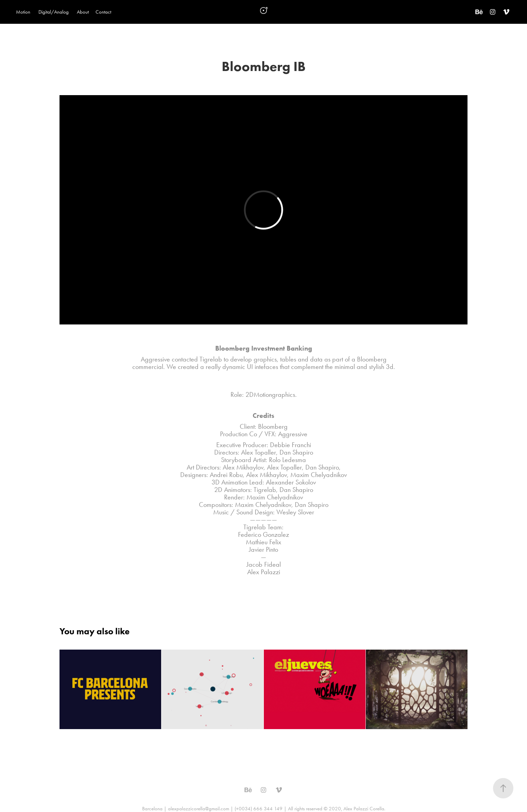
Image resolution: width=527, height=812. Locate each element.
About (83, 12)
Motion (23, 12)
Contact (103, 12)
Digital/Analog (54, 12)
